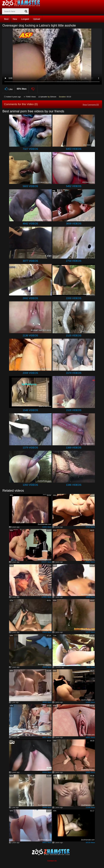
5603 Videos (30, 186)
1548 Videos (30, 410)
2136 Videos (30, 336)
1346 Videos (74, 485)
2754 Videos (74, 261)
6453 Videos (74, 149)
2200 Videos (74, 298)
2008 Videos (30, 373)
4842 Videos (30, 224)
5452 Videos (74, 186)
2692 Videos (30, 298)
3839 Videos (74, 224)
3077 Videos (30, 261)
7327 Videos (30, 149)
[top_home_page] (22, 3)
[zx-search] (15, 11)
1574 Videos (74, 373)
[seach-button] (26, 11)
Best (6, 19)
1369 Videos (74, 448)
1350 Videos (30, 485)
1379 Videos (30, 448)
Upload (37, 19)
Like (8, 89)
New (15, 19)
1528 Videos (74, 410)
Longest (25, 19)
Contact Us (52, 861)
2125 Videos (74, 336)
